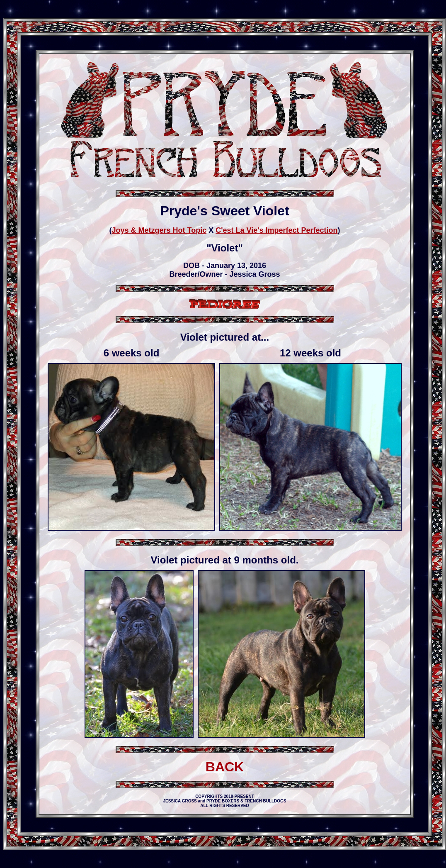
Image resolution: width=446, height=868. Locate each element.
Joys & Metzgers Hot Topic (159, 230)
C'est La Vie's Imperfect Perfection (276, 230)
